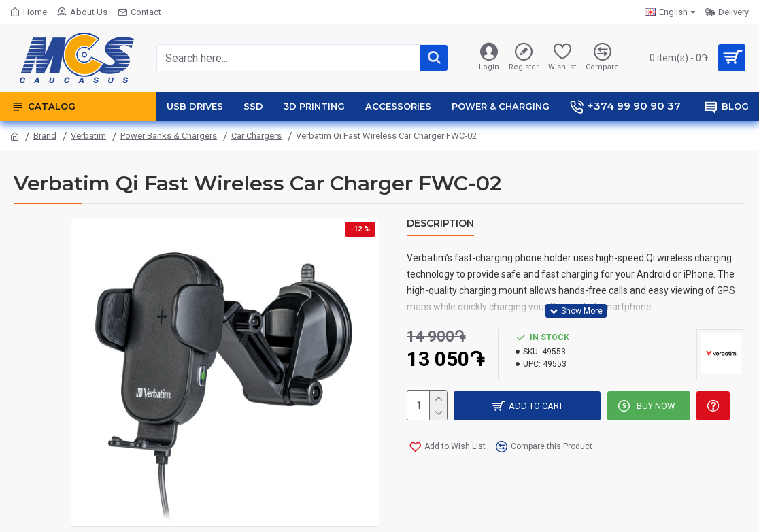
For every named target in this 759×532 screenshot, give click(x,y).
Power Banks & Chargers (169, 136)
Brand (45, 136)
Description (440, 223)
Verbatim (88, 136)
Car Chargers (256, 136)
